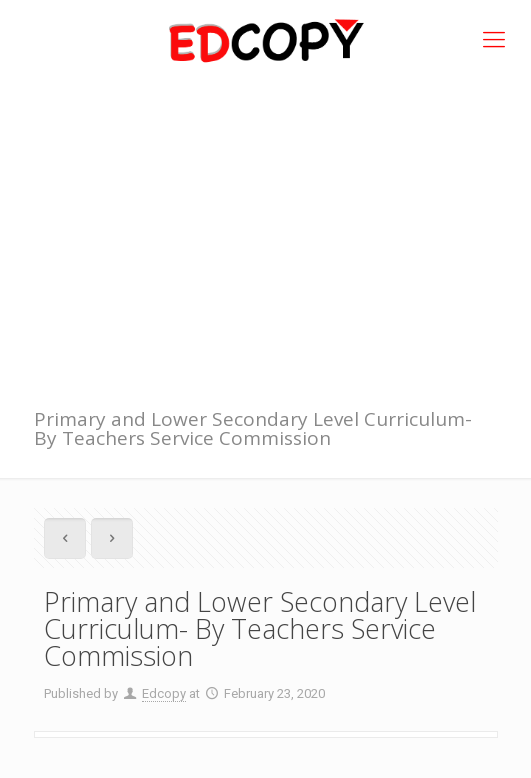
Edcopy (164, 693)
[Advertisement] (265, 230)
